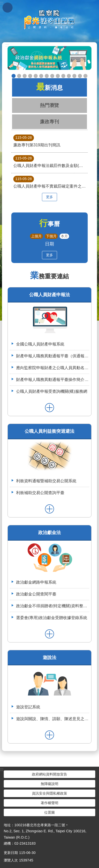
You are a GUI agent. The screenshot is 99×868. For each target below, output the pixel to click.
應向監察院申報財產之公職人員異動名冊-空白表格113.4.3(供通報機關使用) (53, 368)
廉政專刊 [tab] (49, 122)
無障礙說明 (49, 784)
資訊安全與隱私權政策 (49, 793)
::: (7, 45)
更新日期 (11, 853)
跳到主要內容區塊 (3, 3)
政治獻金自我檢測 (25, 76)
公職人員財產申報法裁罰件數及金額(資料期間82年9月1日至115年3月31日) (51, 161)
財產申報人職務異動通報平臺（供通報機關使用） (53, 356)
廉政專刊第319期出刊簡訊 (37, 141)
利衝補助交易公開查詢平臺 (40, 493)
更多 (49, 197)
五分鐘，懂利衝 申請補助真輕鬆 (63, 76)
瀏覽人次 (11, 860)
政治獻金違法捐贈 (30, 76)
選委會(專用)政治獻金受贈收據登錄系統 (52, 618)
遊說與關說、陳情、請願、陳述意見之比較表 (53, 719)
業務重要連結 (49, 276)
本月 (64, 236)
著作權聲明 (49, 803)
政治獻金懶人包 (19, 76)
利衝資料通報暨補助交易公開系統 (69, 76)
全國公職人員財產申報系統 (40, 344)
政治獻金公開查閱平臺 (36, 76)
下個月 (51, 236)
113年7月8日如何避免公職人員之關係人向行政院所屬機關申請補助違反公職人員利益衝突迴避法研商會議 (74, 76)
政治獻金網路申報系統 (36, 582)
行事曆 (49, 224)
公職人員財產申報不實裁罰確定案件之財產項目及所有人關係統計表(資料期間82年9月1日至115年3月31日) (51, 182)
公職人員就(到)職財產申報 (52, 76)
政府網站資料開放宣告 (49, 774)
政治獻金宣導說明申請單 (41, 76)
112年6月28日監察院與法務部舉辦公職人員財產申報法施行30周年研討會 (80, 76)
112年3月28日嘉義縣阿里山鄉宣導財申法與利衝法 (85, 76)
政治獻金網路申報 (14, 76)
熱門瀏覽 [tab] (49, 105)
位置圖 (49, 812)
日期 (49, 244)
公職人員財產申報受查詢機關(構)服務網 (52, 391)
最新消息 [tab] (49, 87)
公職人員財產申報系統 (58, 76)
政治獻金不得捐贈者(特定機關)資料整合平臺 (53, 606)
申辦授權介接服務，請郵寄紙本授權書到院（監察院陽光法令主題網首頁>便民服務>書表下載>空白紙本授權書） (47, 76)
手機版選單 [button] (8, 8)
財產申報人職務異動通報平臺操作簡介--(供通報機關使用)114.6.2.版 (53, 380)
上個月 (36, 236)
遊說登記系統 (28, 707)
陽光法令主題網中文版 (49, 19)
